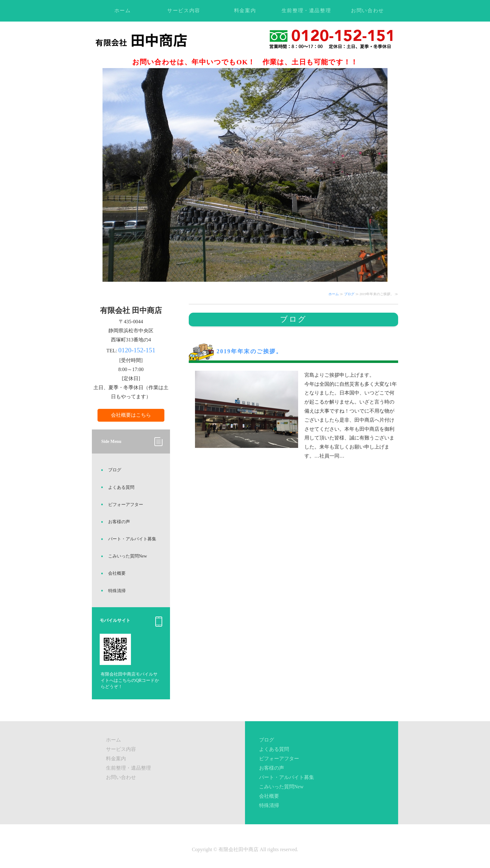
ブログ (349, 294)
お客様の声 (119, 522)
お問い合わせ (367, 10)
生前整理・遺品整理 (306, 10)
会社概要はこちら (131, 415)
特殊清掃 (117, 591)
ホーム (123, 10)
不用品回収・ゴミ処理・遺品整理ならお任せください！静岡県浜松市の (155, 40)
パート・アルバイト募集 (132, 539)
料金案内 (245, 10)
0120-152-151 (137, 350)
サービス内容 (184, 10)
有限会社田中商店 (238, 849)
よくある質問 (121, 487)
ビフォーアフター (126, 505)
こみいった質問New (127, 556)
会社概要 (117, 573)
